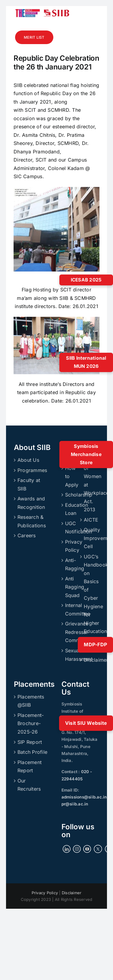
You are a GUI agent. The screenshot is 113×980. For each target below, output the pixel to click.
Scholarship (71, 495)
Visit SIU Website (86, 723)
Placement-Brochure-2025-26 (31, 723)
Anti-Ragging (71, 564)
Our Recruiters (29, 785)
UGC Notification (71, 528)
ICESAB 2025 (86, 280)
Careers (27, 535)
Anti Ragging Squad (71, 587)
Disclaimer (90, 660)
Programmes (32, 470)
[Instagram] (77, 849)
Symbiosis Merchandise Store (86, 454)
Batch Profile (32, 752)
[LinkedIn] (67, 849)
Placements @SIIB (31, 701)
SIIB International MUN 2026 (86, 362)
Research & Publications (32, 521)
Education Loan (71, 509)
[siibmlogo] (56, 12)
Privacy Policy (71, 546)
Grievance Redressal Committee (71, 632)
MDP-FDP (95, 644)
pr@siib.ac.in (75, 804)
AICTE (90, 520)
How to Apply (71, 476)
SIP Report (30, 742)
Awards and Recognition (31, 503)
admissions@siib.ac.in (84, 797)
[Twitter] (98, 849)
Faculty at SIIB (29, 484)
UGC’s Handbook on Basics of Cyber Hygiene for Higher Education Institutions (90, 598)
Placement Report (30, 766)
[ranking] (28, 8)
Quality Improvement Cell (90, 538)
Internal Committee (71, 609)
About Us (28, 460)
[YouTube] (87, 849)
